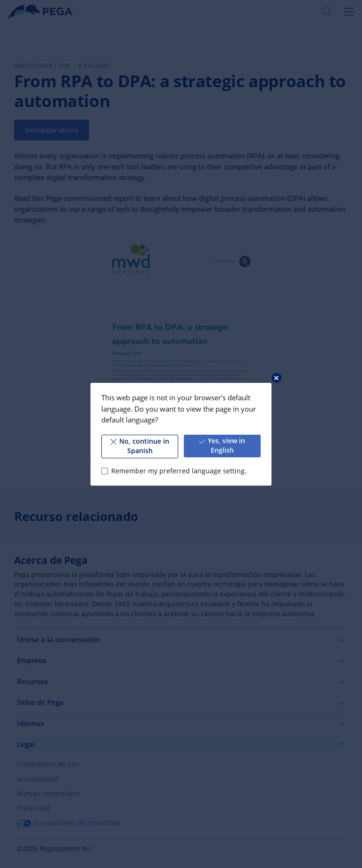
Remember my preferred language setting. (179, 471)
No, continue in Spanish (140, 446)
